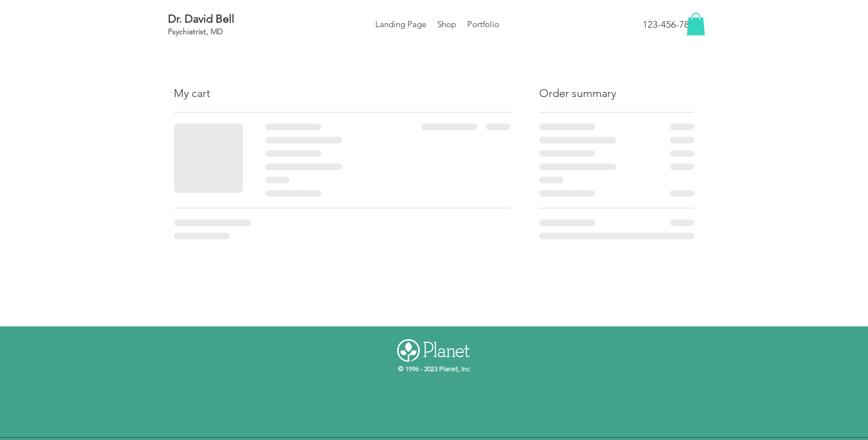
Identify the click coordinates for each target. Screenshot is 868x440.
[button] (696, 24)
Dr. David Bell (201, 19)
